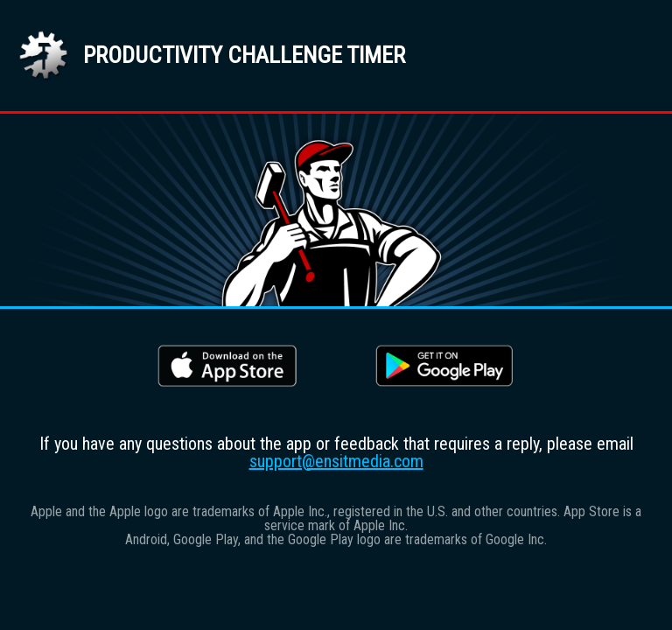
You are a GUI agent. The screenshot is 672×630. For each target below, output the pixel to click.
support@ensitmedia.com (336, 461)
